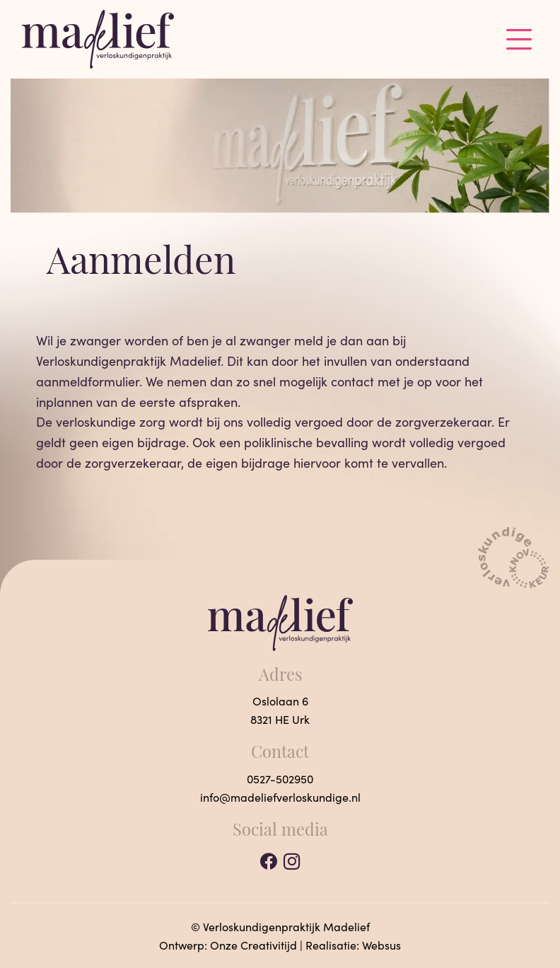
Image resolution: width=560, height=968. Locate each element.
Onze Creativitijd (253, 945)
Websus (381, 945)
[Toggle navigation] (519, 39)
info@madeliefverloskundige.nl (280, 797)
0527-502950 (280, 779)
